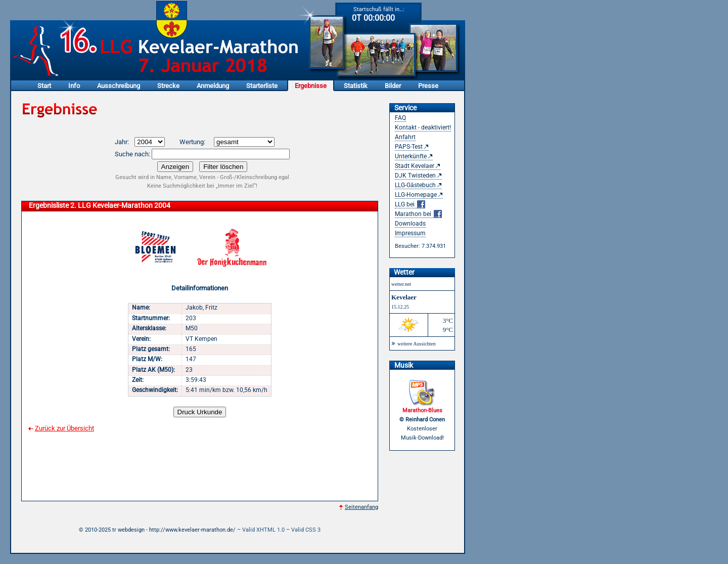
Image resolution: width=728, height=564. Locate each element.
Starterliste (262, 86)
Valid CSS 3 (306, 530)
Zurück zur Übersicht (64, 428)
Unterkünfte (411, 156)
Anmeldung (213, 86)
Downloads (410, 224)
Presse (428, 86)
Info (74, 86)
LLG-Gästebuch (415, 185)
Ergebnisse (311, 86)
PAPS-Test (409, 147)
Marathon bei (418, 214)
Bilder (393, 86)
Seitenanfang (361, 507)
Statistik (356, 86)
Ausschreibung (119, 86)
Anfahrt (405, 137)
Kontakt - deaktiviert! (423, 127)
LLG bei (410, 205)
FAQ (400, 118)
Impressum (410, 233)
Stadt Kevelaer (415, 166)
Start (44, 86)
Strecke (168, 86)
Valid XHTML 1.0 (263, 530)
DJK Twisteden (415, 176)
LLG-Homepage (416, 195)
